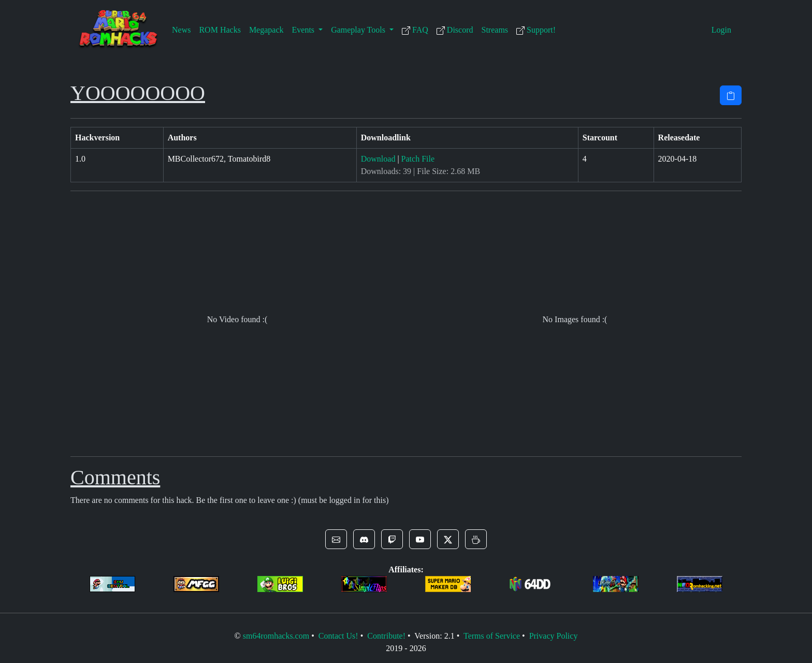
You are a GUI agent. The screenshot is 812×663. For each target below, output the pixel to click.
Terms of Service (492, 636)
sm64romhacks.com (276, 636)
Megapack (266, 30)
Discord (455, 30)
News (181, 30)
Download (378, 159)
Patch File (418, 159)
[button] (336, 539)
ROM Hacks (220, 30)
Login (721, 30)
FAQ (415, 30)
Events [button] (304, 30)
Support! (536, 30)
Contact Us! (338, 636)
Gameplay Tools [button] (359, 30)
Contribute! (386, 636)
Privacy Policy (554, 636)
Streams (495, 30)
